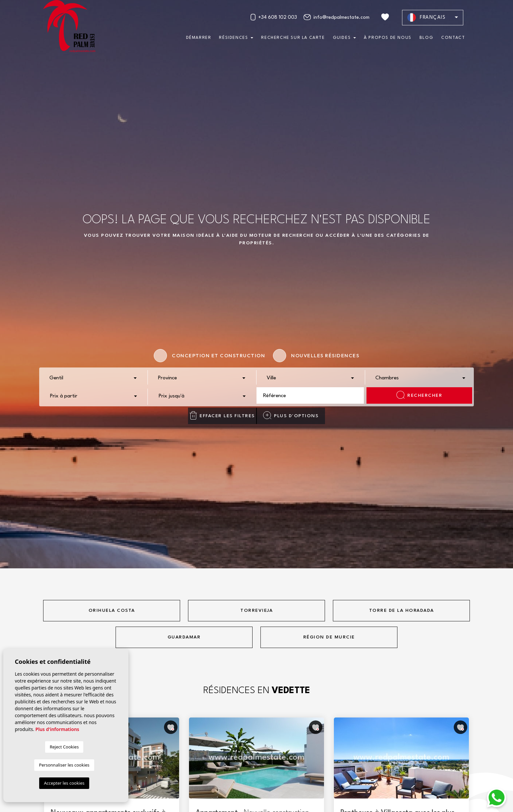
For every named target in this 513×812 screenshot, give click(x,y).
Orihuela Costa (112, 610)
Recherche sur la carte (293, 38)
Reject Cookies (64, 747)
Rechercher (419, 395)
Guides (342, 38)
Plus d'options (291, 415)
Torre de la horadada (402, 610)
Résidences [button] (233, 38)
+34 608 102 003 (274, 17)
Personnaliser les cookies (64, 765)
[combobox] (94, 377)
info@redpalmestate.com (337, 17)
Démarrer (199, 38)
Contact (453, 38)
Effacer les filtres (222, 415)
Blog (426, 38)
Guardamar (184, 637)
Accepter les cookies (64, 783)
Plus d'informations (57, 729)
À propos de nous (388, 38)
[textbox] (95, 378)
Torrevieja (256, 610)
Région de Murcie (329, 637)
